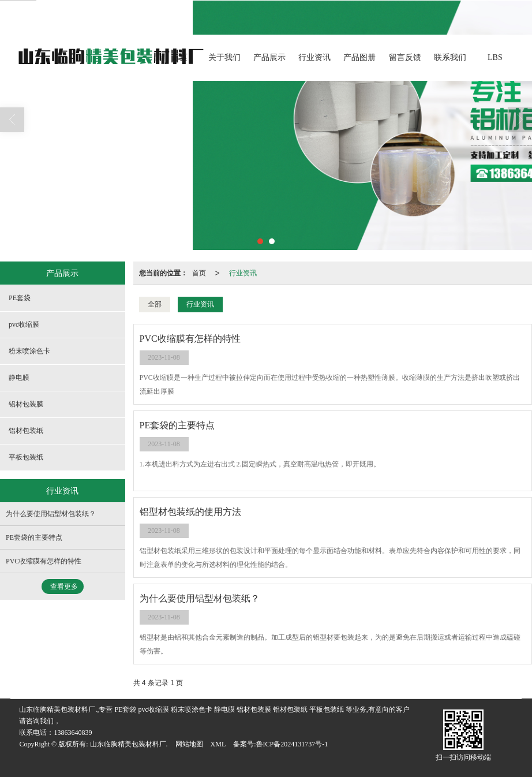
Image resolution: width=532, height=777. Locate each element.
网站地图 (189, 744)
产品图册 (359, 57)
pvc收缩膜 (24, 324)
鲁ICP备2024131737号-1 (292, 744)
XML (218, 744)
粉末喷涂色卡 (29, 351)
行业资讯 (314, 57)
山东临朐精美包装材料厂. (129, 744)
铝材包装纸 (26, 431)
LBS (495, 57)
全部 (155, 304)
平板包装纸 (26, 457)
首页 (199, 273)
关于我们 (224, 57)
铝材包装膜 (26, 404)
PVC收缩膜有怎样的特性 (44, 561)
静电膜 (19, 378)
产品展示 (269, 57)
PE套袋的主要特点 (34, 537)
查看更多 (64, 587)
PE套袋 (20, 298)
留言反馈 (405, 57)
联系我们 (450, 57)
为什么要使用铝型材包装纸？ (51, 514)
